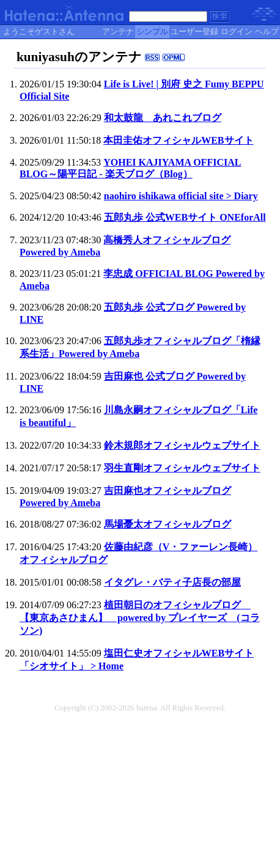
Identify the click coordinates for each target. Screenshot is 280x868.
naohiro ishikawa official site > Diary (181, 196)
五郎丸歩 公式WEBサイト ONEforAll (185, 217)
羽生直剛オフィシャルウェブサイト (182, 468)
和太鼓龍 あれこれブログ (163, 118)
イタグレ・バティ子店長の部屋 (172, 582)
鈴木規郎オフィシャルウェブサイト (182, 445)
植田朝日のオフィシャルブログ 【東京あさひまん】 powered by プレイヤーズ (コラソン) (140, 618)
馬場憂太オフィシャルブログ (168, 524)
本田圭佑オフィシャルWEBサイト (178, 140)
